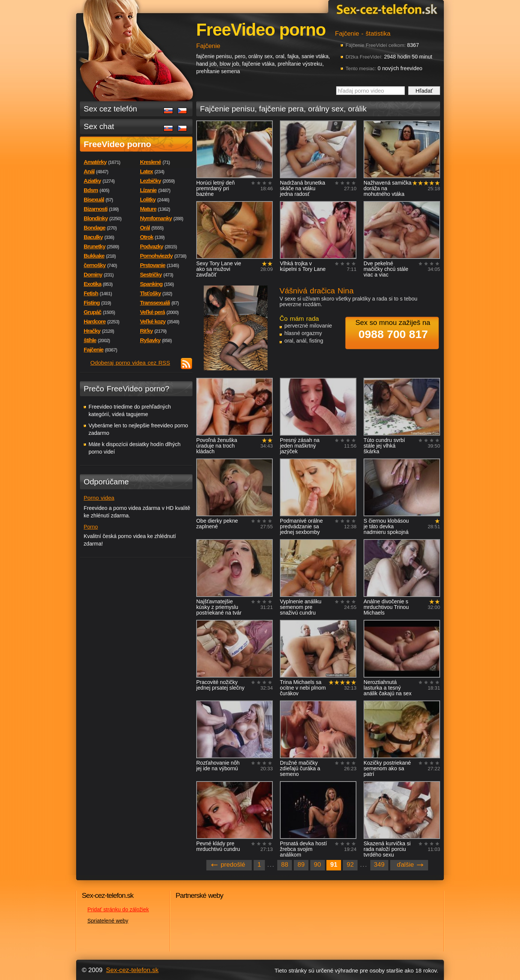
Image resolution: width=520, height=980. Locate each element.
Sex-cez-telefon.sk (386, 9)
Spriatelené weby (108, 921)
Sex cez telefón (110, 109)
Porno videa (99, 498)
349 (379, 865)
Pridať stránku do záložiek (118, 909)
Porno (91, 527)
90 (318, 865)
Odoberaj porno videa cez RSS (130, 363)
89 (301, 865)
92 (350, 865)
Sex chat (99, 126)
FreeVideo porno (117, 144)
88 (285, 865)
